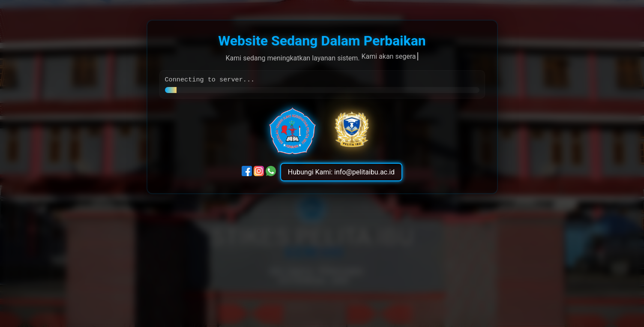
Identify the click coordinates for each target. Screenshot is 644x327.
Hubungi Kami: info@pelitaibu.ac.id (341, 173)
